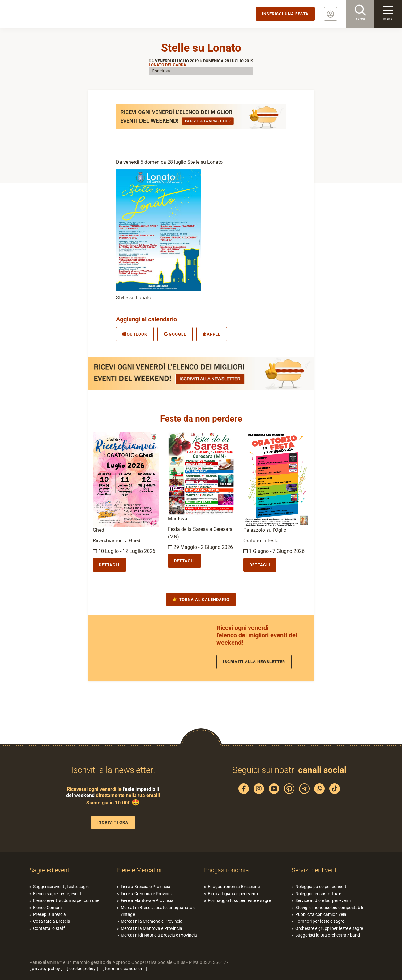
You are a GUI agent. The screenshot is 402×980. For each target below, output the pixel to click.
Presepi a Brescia (49, 914)
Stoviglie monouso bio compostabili (329, 908)
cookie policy (83, 969)
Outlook (135, 334)
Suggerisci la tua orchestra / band (328, 935)
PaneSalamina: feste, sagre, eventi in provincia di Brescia (48, 14)
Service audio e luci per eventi (323, 900)
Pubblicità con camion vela (321, 914)
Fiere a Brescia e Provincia (145, 887)
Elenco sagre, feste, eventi (58, 894)
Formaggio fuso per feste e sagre (239, 900)
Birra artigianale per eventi (233, 894)
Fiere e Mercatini (139, 870)
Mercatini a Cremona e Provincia (152, 921)
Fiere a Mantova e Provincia (147, 900)
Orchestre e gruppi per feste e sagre (329, 928)
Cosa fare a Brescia (52, 921)
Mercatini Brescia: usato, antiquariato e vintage (158, 911)
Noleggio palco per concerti (321, 887)
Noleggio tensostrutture (318, 894)
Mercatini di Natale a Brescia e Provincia (159, 935)
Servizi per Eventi (315, 870)
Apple (212, 334)
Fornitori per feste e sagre (320, 921)
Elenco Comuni (47, 908)
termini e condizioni (125, 969)
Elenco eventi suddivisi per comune (66, 900)
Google (175, 334)
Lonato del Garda (167, 65)
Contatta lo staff (49, 928)
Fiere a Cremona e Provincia (147, 894)
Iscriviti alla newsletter (254, 662)
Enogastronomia (227, 870)
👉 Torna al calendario (201, 599)
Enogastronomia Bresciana (234, 887)
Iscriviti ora (113, 822)
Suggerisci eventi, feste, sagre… (63, 887)
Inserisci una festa (285, 14)
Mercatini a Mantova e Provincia (151, 928)
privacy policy (46, 969)
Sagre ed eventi (50, 870)
